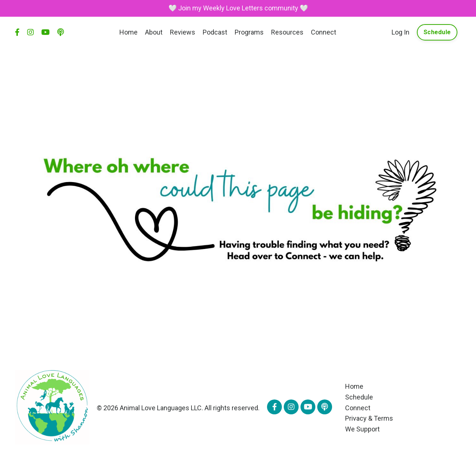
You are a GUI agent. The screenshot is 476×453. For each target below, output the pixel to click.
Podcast (215, 32)
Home (128, 32)
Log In (401, 32)
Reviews (183, 32)
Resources (287, 32)
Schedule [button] (437, 32)
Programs (249, 32)
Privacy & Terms (369, 418)
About (154, 32)
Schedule (359, 397)
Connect (324, 32)
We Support (362, 429)
